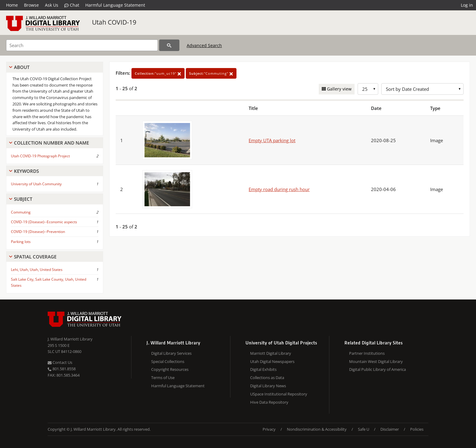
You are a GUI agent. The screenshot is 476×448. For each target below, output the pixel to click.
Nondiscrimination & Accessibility (317, 429)
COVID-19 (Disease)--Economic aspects (44, 222)
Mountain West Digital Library (376, 361)
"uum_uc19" (158, 73)
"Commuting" (211, 73)
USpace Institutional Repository (279, 394)
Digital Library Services (171, 353)
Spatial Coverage (35, 257)
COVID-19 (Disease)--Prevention (38, 232)
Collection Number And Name (51, 143)
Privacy (269, 429)
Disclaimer (390, 429)
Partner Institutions (367, 353)
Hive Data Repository (269, 402)
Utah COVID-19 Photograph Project (40, 156)
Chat (72, 5)
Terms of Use (163, 378)
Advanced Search (204, 45)
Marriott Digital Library (271, 353)
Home (12, 5)
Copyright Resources (170, 369)
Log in (467, 5)
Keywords (26, 171)
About (22, 67)
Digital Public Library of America (377, 369)
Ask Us (52, 5)
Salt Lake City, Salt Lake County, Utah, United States (49, 282)
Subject (23, 199)
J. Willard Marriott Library (70, 339)
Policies (417, 429)
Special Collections (168, 361)
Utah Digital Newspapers (272, 361)
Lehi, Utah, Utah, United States (37, 270)
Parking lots (21, 242)
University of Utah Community (36, 184)
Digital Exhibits (263, 369)
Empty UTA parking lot (272, 140)
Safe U (364, 429)
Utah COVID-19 (114, 22)
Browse (31, 5)
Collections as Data (267, 378)
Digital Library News (268, 386)
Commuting (21, 212)
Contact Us (60, 362)
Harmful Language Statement (115, 5)
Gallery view (339, 89)
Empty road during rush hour (279, 189)
